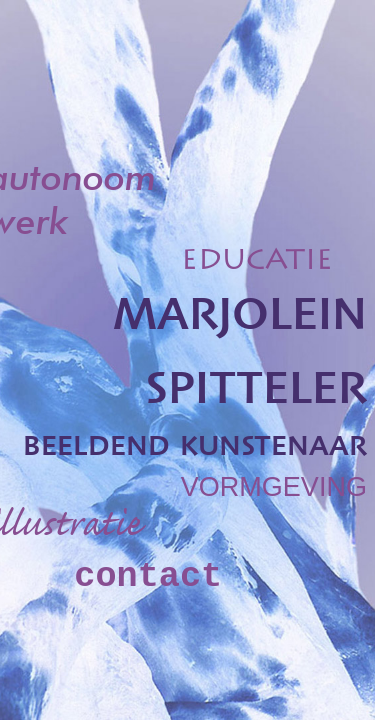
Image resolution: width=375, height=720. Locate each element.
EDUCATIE (257, 262)
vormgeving (274, 482)
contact (148, 577)
